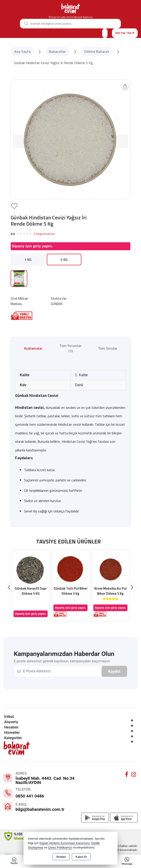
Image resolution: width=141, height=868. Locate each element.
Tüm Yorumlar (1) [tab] (70, 348)
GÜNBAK (57, 304)
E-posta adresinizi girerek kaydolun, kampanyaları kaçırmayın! (62, 661)
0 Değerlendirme (44, 234)
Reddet (61, 857)
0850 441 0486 (30, 796)
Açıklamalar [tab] (33, 348)
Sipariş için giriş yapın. (32, 246)
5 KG (64, 260)
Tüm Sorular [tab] (108, 348)
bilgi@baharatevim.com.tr (40, 809)
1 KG (28, 260)
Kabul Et (81, 857)
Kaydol (114, 671)
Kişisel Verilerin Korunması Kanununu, (65, 843)
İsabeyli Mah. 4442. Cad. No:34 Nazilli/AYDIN (45, 780)
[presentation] (9, 588)
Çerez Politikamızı (60, 847)
